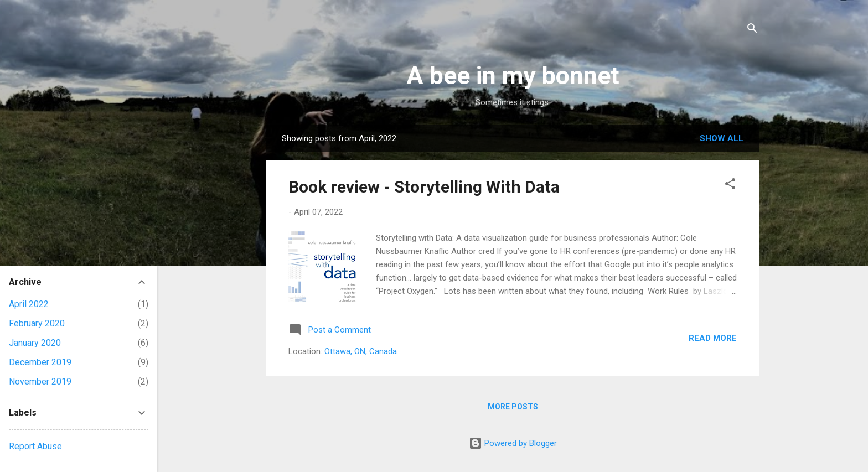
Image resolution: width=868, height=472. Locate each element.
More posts (513, 407)
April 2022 (29, 304)
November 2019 (40, 382)
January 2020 (35, 343)
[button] (730, 186)
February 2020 (37, 323)
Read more (713, 338)
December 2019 (40, 362)
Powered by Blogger (513, 443)
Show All (722, 138)
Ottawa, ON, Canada (361, 351)
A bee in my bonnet (513, 76)
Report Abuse (35, 446)
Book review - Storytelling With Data (424, 187)
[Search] (752, 30)
